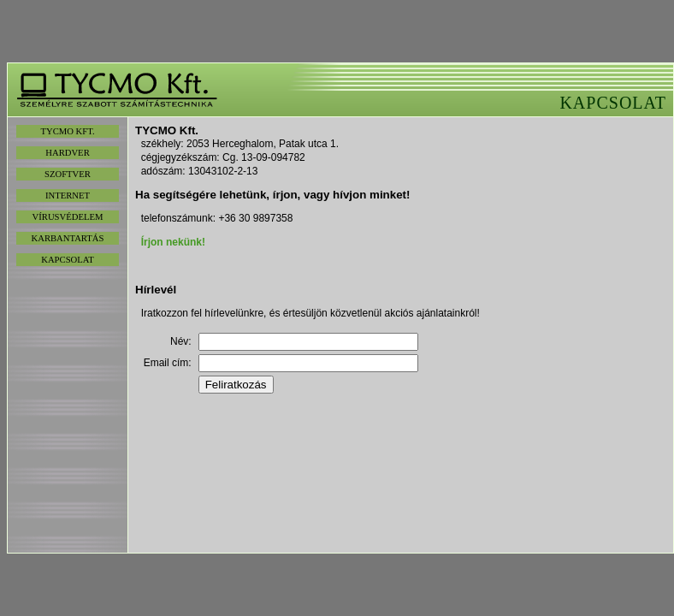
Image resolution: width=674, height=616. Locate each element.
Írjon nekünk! (173, 242)
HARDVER (68, 153)
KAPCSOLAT (68, 260)
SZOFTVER (68, 174)
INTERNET (68, 195)
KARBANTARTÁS (68, 238)
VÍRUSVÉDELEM (68, 217)
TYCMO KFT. (67, 131)
